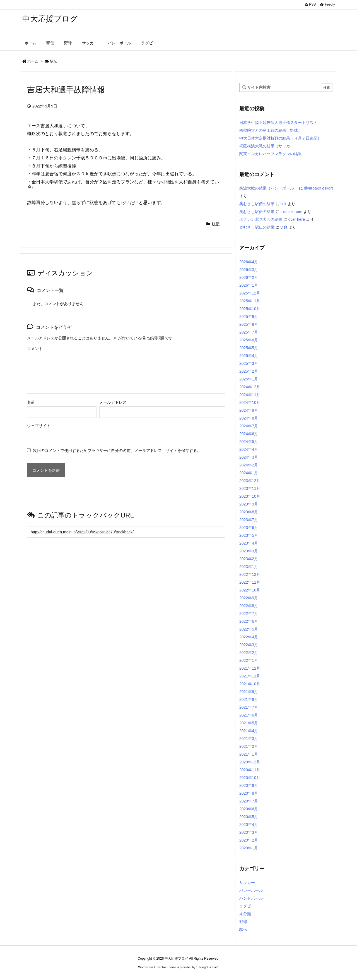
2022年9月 (249, 598)
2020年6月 (249, 809)
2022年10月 (250, 590)
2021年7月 (249, 707)
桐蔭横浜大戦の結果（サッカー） (269, 146)
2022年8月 (249, 606)
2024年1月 (249, 473)
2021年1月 (249, 754)
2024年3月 (249, 457)
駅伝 (54, 61)
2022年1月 (249, 660)
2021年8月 (249, 699)
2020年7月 (249, 801)
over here (297, 219)
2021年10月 (250, 684)
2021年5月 (249, 723)
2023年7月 (249, 520)
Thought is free (207, 967)
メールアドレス (113, 402)
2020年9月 (249, 785)
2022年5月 (249, 629)
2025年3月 (249, 363)
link (284, 204)
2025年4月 (249, 356)
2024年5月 (249, 442)
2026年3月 (249, 270)
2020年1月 (249, 848)
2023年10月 (250, 496)
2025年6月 (249, 340)
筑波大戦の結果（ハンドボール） (269, 188)
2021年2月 (249, 746)
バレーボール (251, 890)
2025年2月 (249, 371)
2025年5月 (249, 348)
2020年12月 (250, 762)
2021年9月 (249, 692)
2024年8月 (249, 418)
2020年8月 (249, 793)
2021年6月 (249, 715)
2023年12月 (250, 481)
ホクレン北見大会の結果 (261, 219)
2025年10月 (250, 309)
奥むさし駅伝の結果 (257, 204)
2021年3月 (249, 739)
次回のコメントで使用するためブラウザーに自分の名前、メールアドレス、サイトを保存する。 (117, 451)
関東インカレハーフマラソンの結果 (271, 154)
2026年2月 (249, 277)
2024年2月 (249, 465)
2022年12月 (250, 574)
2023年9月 (249, 504)
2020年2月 (249, 840)
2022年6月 (249, 621)
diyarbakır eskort (318, 188)
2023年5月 (249, 535)
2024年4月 (249, 449)
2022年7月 (249, 614)
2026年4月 (249, 262)
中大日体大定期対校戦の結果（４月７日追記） (280, 138)
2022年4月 (249, 637)
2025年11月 (250, 301)
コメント (35, 349)
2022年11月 (250, 582)
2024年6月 (249, 434)
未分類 (245, 914)
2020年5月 (249, 817)
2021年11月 (250, 676)
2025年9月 (249, 317)
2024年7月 (249, 426)
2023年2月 (249, 559)
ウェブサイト (39, 426)
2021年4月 (249, 731)
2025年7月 (249, 332)
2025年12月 (250, 293)
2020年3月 (249, 832)
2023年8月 (249, 512)
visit (284, 227)
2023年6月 (249, 528)
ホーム (33, 61)
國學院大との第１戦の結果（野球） (271, 130)
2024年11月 (250, 395)
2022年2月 (249, 653)
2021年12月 (250, 668)
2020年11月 (250, 770)
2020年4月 (249, 825)
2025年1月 (249, 379)
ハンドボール (251, 898)
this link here (292, 212)
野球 (243, 922)
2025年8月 (249, 324)
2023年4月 (249, 543)
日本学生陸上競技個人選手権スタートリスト (278, 123)
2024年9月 (249, 410)
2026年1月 (249, 285)
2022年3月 (249, 645)
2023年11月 (250, 488)
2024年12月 (250, 387)
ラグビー (247, 906)
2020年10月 (250, 778)
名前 (31, 402)
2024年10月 (250, 402)
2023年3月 (249, 551)
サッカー (247, 883)
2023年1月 (249, 567)
